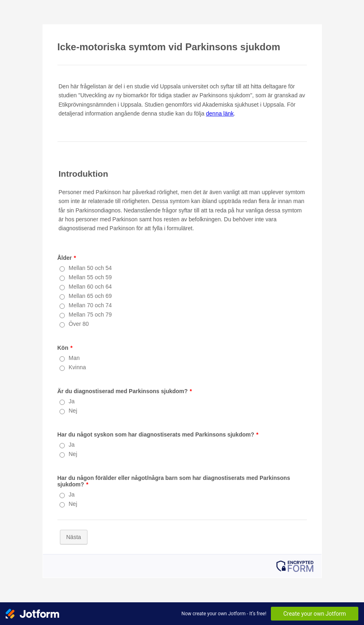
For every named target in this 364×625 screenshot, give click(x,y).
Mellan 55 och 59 (90, 277)
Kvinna (78, 367)
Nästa (74, 537)
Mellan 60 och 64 (90, 287)
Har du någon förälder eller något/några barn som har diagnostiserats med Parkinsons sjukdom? (174, 481)
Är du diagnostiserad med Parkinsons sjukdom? (125, 391)
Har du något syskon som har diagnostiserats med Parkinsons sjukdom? (158, 435)
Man (74, 358)
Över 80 (79, 324)
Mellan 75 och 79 (90, 315)
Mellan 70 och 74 (90, 305)
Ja (72, 401)
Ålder (67, 258)
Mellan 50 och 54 (90, 268)
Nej (73, 411)
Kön (65, 348)
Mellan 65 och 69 (90, 296)
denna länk (220, 113)
